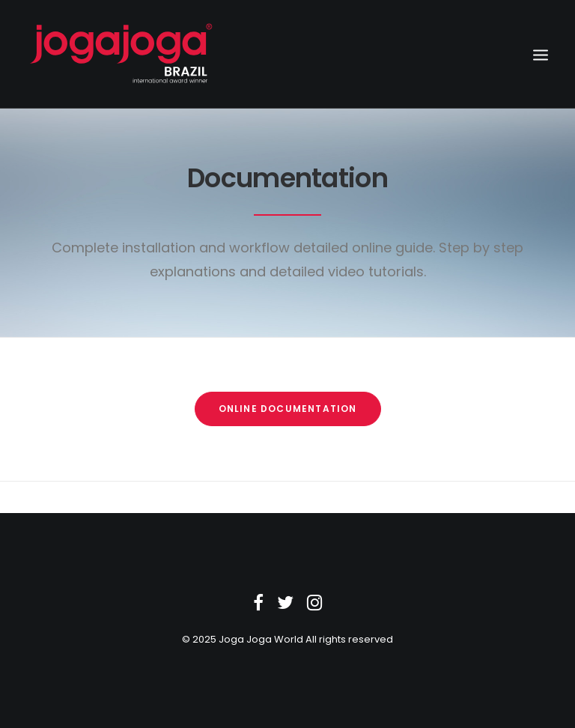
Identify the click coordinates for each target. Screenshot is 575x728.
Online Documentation (288, 409)
